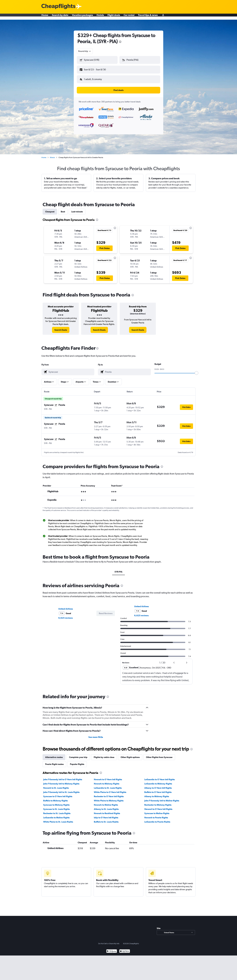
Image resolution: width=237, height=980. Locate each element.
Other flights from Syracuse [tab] (159, 755)
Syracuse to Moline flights (157, 811)
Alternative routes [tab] (54, 755)
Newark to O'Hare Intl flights (108, 777)
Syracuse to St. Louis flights (56, 807)
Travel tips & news (148, 17)
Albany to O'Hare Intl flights (158, 785)
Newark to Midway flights (107, 781)
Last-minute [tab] (77, 209)
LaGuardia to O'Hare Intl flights (160, 777)
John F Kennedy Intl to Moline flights (162, 798)
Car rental (129, 17)
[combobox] (85, 51)
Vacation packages (82, 17)
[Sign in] (163, 17)
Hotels (100, 17)
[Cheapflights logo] (58, 7)
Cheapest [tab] (50, 209)
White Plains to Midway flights (109, 798)
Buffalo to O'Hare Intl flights (158, 790)
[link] (61, 327)
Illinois (52, 155)
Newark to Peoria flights (156, 815)
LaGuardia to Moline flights (56, 815)
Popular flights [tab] (77, 762)
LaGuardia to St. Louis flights (108, 785)
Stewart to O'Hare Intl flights (158, 807)
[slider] (196, 371)
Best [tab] (63, 209)
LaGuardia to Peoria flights (157, 819)
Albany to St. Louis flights (106, 807)
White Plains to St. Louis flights (58, 819)
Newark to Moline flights (106, 802)
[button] (96, 69)
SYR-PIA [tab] (118, 569)
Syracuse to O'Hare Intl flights (58, 794)
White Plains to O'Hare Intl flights (110, 790)
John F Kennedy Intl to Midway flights (61, 781)
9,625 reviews (66, 615)
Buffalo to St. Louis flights (106, 819)
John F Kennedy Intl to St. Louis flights (61, 790)
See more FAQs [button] (96, 735)
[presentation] (120, 42)
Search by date (60, 17)
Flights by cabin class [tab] (104, 755)
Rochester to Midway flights (158, 802)
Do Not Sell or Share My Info (109, 941)
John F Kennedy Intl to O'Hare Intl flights (63, 777)
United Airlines (66, 606)
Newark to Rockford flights (107, 811)
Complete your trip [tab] (78, 755)
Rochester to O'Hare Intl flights (109, 794)
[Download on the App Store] (125, 949)
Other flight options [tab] (130, 755)
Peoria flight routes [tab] (54, 762)
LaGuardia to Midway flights (158, 781)
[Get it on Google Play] (112, 949)
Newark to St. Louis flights (56, 785)
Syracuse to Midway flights (56, 802)
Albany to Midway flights (157, 794)
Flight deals (114, 17)
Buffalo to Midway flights (55, 798)
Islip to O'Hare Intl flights (106, 815)
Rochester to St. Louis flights (57, 811)
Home (45, 17)
